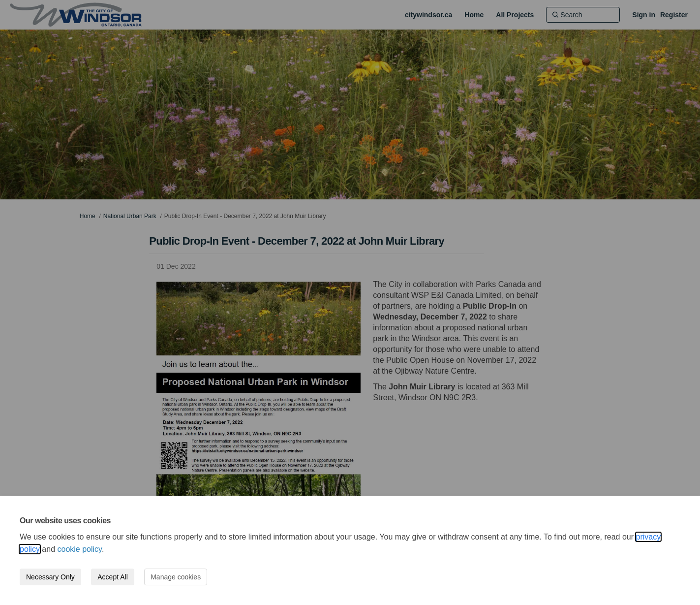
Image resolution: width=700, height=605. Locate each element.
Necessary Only (50, 577)
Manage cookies (176, 577)
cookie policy (80, 549)
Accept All (112, 577)
